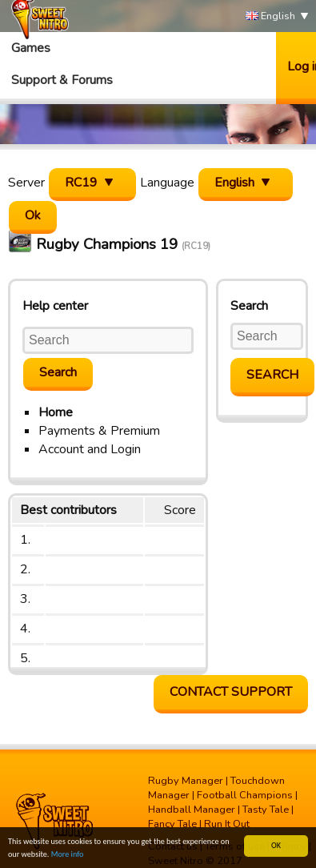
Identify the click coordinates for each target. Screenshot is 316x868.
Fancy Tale (172, 824)
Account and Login (90, 449)
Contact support (231, 692)
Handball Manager (192, 810)
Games (31, 48)
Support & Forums (62, 80)
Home (56, 412)
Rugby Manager (186, 781)
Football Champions (245, 795)
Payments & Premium (99, 431)
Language (167, 183)
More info (68, 855)
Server (26, 183)
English (270, 16)
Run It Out (227, 824)
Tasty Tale (266, 810)
